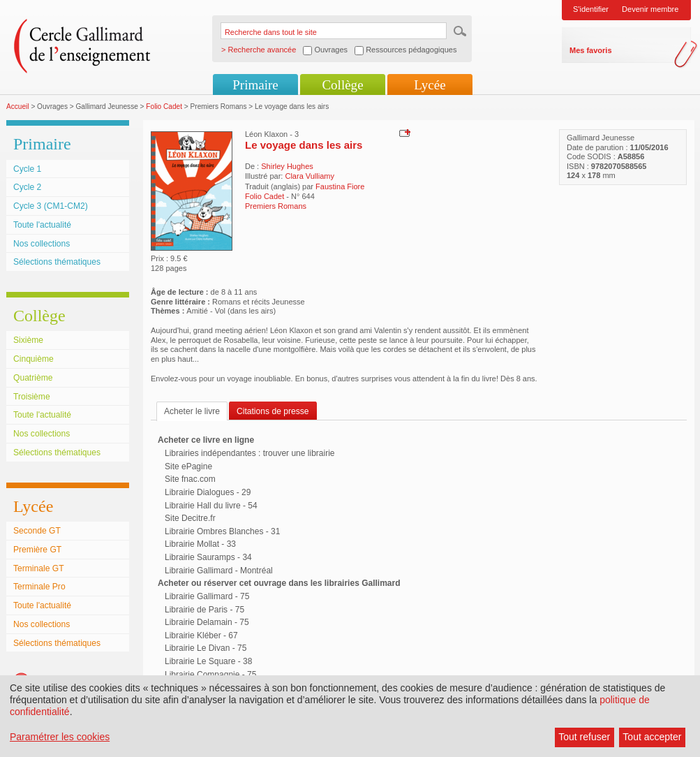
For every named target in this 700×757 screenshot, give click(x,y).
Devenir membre (650, 9)
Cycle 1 (27, 169)
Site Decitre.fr (190, 518)
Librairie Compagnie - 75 (210, 675)
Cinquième (33, 359)
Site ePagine (188, 466)
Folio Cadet (164, 106)
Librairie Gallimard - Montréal (219, 571)
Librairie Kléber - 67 (201, 635)
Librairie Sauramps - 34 (208, 557)
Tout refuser (584, 737)
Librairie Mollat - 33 (200, 544)
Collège (342, 85)
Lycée (430, 85)
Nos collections (42, 244)
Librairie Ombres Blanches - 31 (222, 531)
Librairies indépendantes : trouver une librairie (250, 453)
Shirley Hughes (287, 166)
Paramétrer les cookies (60, 737)
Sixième (28, 340)
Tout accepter (652, 737)
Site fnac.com (190, 479)
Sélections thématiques (57, 262)
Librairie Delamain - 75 (207, 622)
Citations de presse (273, 411)
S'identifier (591, 9)
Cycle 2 (27, 187)
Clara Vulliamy (310, 176)
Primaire (255, 85)
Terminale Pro (39, 587)
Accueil (18, 106)
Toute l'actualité (42, 225)
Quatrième (33, 378)
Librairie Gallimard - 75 (207, 596)
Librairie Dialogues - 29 (208, 492)
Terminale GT (39, 568)
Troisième (32, 397)
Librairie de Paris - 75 (204, 610)
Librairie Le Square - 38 (208, 661)
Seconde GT (37, 531)
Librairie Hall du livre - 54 (211, 506)
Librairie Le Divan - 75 (206, 648)
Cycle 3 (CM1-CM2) (51, 206)
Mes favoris (591, 50)
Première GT (37, 550)
